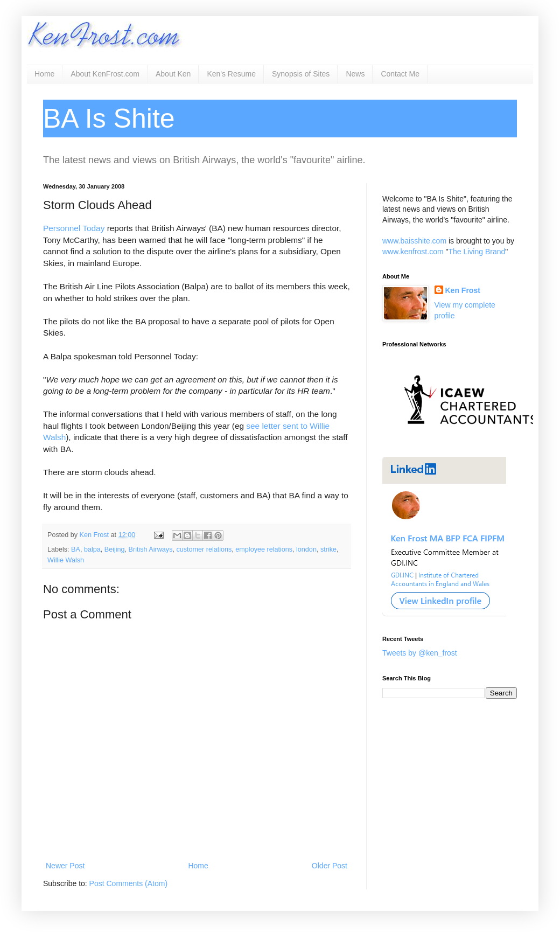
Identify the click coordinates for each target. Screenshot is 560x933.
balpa (92, 549)
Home (44, 74)
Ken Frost (463, 290)
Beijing (115, 549)
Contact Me (400, 74)
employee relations (264, 549)
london (306, 549)
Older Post (330, 866)
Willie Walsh (66, 560)
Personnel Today (74, 228)
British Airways (151, 549)
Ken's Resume (231, 74)
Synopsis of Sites (301, 74)
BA (76, 549)
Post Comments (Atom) (128, 883)
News (355, 74)
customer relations (204, 549)
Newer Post (65, 866)
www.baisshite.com (414, 241)
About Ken (173, 74)
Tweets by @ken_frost (420, 653)
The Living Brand (477, 252)
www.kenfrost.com (413, 252)
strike (328, 549)
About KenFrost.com (105, 74)
